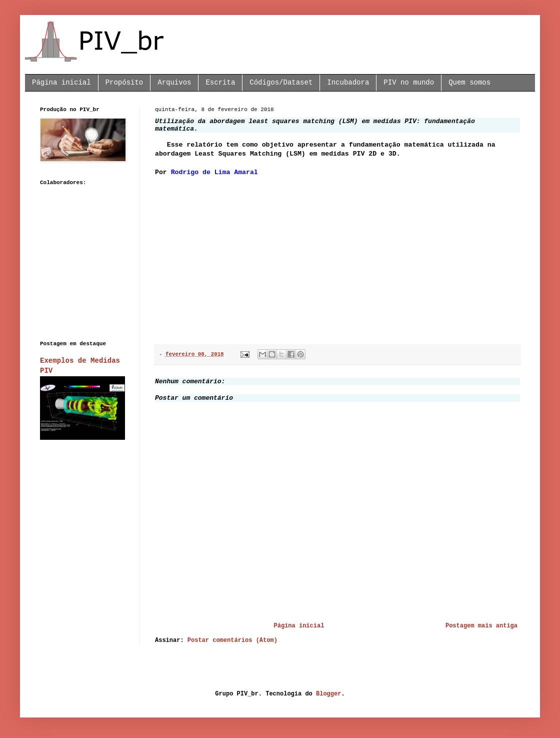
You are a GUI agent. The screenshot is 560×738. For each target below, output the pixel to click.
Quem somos (469, 83)
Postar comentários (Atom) (232, 640)
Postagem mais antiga (481, 626)
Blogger (328, 694)
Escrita (220, 83)
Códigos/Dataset (281, 83)
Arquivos (174, 83)
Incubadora (348, 83)
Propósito (124, 83)
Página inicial (61, 83)
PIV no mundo (409, 83)
